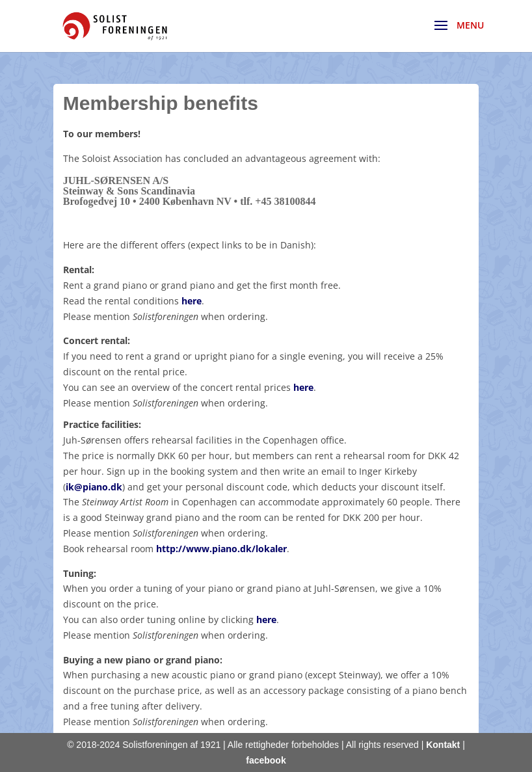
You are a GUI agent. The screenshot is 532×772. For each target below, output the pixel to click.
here (192, 301)
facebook (266, 760)
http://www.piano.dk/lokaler (221, 549)
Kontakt (443, 745)
